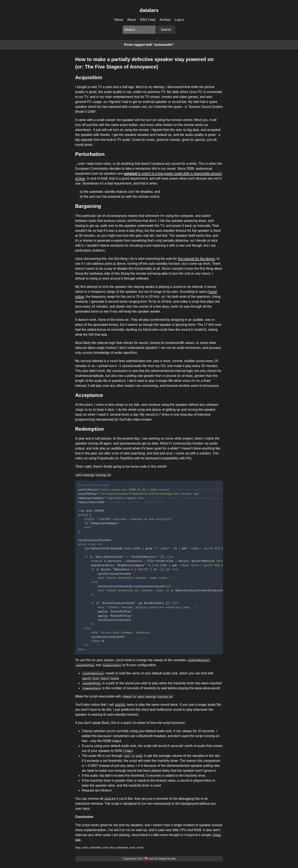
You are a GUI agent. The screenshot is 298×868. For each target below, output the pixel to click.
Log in (179, 20)
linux (112, 848)
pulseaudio (122, 848)
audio (85, 848)
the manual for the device (197, 259)
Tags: (78, 848)
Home (119, 20)
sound (140, 848)
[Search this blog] (139, 30)
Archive (165, 20)
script (132, 848)
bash (106, 848)
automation (95, 848)
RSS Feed (148, 20)
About (132, 20)
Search (166, 30)
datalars (149, 10)
